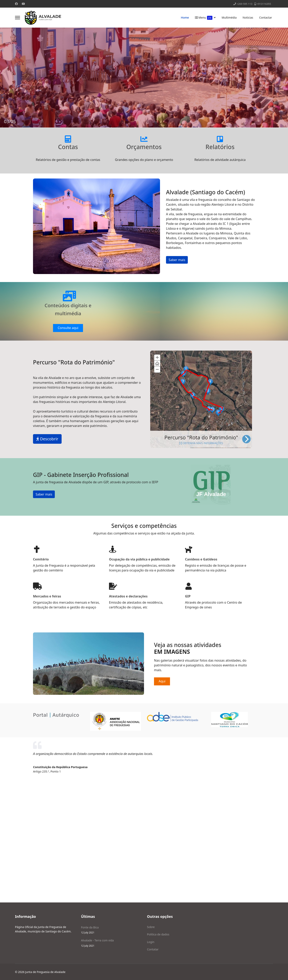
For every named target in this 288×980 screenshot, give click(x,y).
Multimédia (229, 17)
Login (151, 942)
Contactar (266, 17)
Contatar (153, 949)
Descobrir (47, 439)
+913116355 (264, 4)
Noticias (248, 17)
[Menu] (17, 18)
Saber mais (177, 260)
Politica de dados (158, 934)
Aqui (162, 681)
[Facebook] (16, 4)
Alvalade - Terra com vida (111, 943)
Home (185, 17)
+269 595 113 (244, 4)
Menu (204, 18)
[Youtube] (23, 4)
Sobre (151, 927)
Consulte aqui (68, 328)
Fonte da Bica (111, 930)
